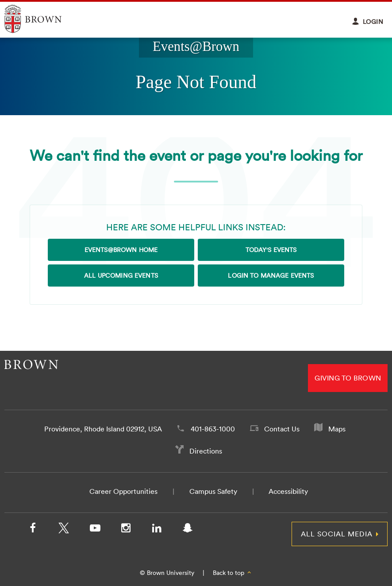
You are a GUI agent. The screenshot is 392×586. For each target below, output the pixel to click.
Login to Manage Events (271, 276)
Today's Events (271, 250)
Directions (206, 451)
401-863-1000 (213, 429)
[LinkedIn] (157, 530)
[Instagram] (126, 530)
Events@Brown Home (121, 250)
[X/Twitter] (64, 530)
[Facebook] (33, 530)
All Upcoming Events (121, 276)
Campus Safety (213, 491)
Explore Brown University (43, 19)
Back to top (233, 573)
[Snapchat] (188, 530)
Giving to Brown (348, 378)
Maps (337, 429)
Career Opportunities (123, 491)
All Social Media (337, 534)
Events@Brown (196, 47)
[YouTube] (95, 530)
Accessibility (288, 491)
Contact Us (282, 429)
